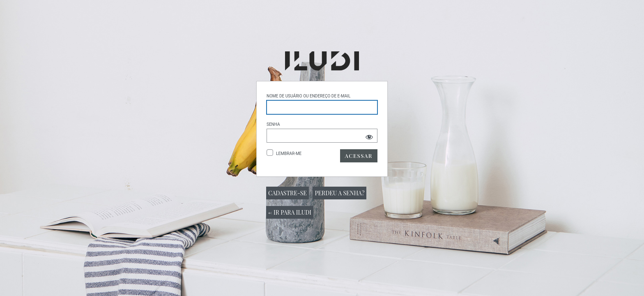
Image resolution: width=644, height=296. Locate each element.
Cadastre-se (287, 193)
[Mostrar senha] (369, 137)
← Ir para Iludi (290, 212)
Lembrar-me (289, 154)
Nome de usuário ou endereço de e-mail (308, 96)
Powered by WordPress (322, 61)
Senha (273, 124)
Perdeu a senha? (339, 193)
